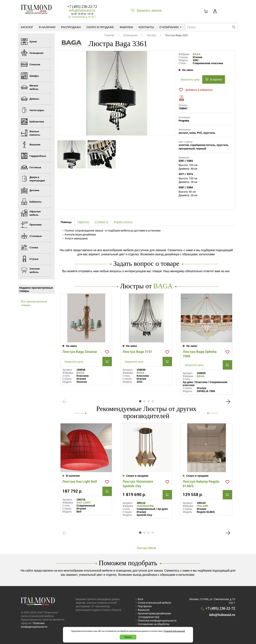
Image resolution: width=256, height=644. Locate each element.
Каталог (27, 27)
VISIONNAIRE (145, 506)
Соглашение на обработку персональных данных (154, 626)
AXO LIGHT (84, 503)
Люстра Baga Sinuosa (80, 352)
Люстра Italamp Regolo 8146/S (201, 484)
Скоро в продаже (100, 27)
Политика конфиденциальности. (34, 625)
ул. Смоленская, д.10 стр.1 (82, 17)
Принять (128, 637)
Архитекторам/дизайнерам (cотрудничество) (154, 615)
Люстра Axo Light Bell (80, 481)
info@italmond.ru (82, 10)
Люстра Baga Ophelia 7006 (200, 354)
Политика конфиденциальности (157, 620)
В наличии (47, 27)
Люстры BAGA (146, 548)
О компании (170, 27)
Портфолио (145, 606)
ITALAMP (203, 506)
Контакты (146, 27)
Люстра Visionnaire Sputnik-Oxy (138, 484)
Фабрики (126, 27)
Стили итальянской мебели (154, 603)
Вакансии (144, 610)
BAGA (197, 54)
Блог (141, 599)
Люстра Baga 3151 (137, 352)
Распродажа (71, 27)
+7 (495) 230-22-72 (82, 7)
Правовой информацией (174, 631)
